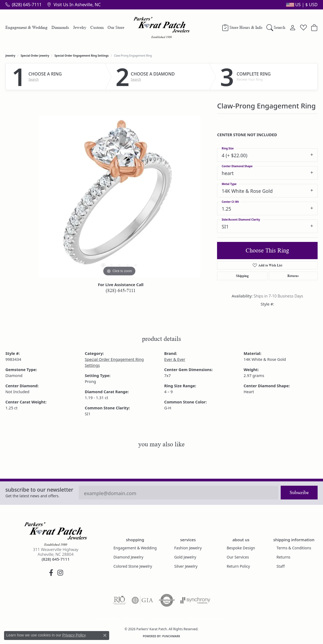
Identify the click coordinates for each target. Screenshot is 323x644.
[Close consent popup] (105, 635)
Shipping (242, 276)
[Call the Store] (56, 559)
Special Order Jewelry (35, 56)
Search (34, 80)
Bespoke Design (241, 548)
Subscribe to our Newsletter (39, 490)
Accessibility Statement (207, 619)
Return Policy (238, 566)
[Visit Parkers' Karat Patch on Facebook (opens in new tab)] (51, 573)
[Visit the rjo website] (119, 600)
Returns (293, 276)
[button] (301, 5)
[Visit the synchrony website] (195, 600)
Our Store (116, 27)
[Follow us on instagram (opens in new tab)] (60, 573)
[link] (23, 5)
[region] (119, 197)
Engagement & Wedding (26, 27)
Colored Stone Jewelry (133, 566)
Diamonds (60, 27)
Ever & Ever (175, 359)
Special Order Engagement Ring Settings (82, 56)
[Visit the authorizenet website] (167, 600)
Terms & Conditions (294, 548)
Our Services (238, 557)
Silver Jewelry (186, 566)
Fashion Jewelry (188, 548)
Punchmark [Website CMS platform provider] (171, 636)
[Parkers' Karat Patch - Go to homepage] (56, 534)
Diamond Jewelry (128, 557)
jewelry (10, 56)
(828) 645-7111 (121, 290)
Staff (281, 566)
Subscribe (299, 492)
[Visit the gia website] (142, 600)
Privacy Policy (135, 619)
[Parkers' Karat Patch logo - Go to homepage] (162, 28)
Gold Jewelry (185, 557)
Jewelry (80, 27)
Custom (97, 27)
